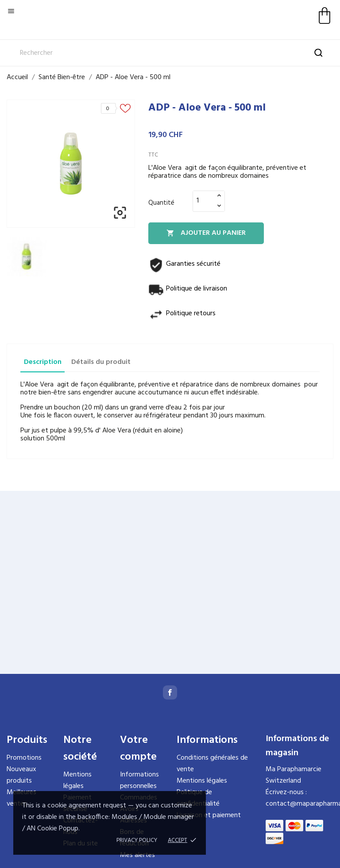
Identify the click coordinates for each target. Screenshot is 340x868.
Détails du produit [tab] (101, 362)
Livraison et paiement (209, 815)
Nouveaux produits (21, 775)
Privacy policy (137, 840)
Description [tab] (43, 362)
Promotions (24, 758)
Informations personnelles (139, 780)
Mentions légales (77, 780)
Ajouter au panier (206, 233)
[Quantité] (204, 201)
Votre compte (138, 749)
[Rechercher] (170, 53)
